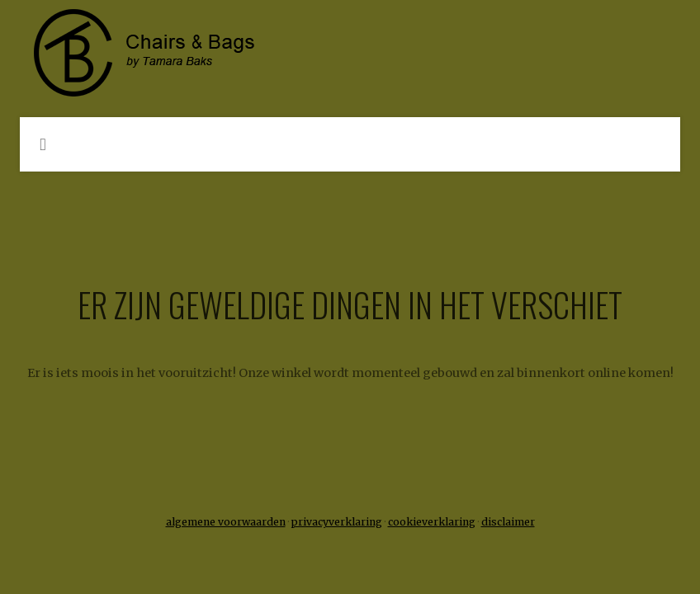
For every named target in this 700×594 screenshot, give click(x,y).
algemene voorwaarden (226, 522)
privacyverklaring (337, 522)
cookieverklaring (432, 522)
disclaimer (508, 522)
